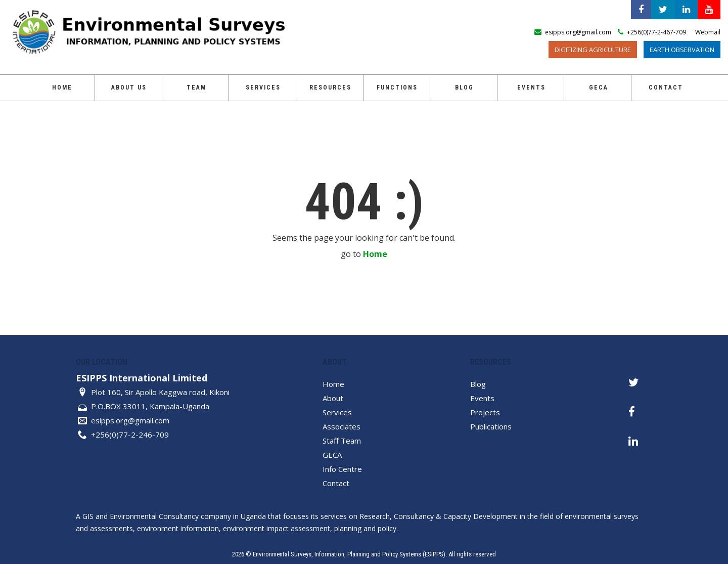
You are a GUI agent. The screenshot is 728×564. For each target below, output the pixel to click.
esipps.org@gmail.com (130, 420)
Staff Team (342, 441)
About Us (129, 88)
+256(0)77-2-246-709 (130, 435)
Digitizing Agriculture (593, 50)
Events (531, 88)
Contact (666, 88)
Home (62, 88)
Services (263, 88)
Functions (397, 88)
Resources (330, 88)
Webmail (708, 32)
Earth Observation (682, 50)
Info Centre (342, 469)
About (333, 398)
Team (196, 88)
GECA (599, 88)
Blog (464, 88)
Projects (485, 412)
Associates (342, 426)
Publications (491, 426)
